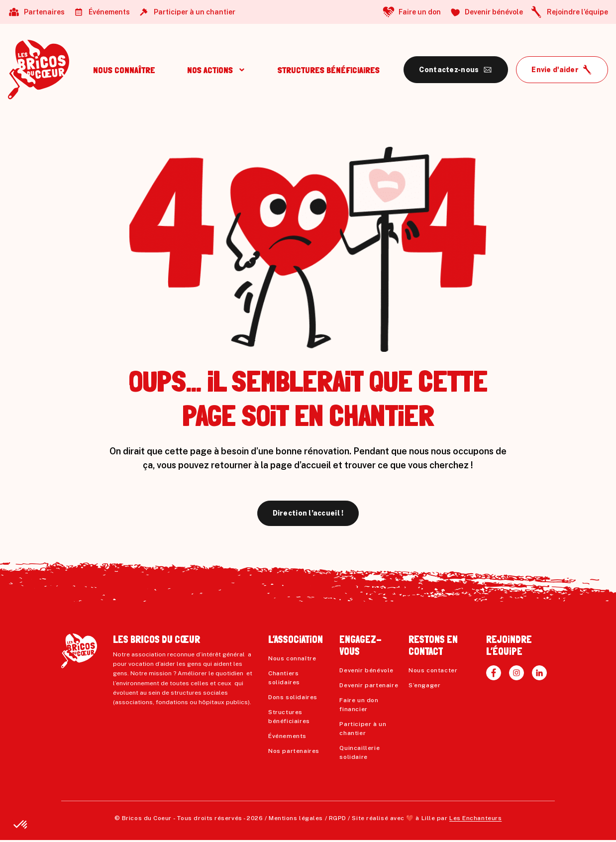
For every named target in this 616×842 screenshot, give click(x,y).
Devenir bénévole (494, 12)
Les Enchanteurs (475, 818)
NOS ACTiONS (210, 70)
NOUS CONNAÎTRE (124, 70)
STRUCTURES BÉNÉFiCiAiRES (329, 70)
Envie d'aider (555, 70)
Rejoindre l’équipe (577, 12)
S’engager (424, 685)
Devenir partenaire (369, 685)
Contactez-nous (449, 70)
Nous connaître (292, 658)
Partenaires (44, 12)
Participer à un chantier (195, 12)
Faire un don (420, 12)
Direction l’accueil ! (308, 513)
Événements (109, 12)
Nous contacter (433, 670)
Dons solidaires (293, 697)
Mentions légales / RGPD (308, 818)
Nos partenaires (294, 751)
